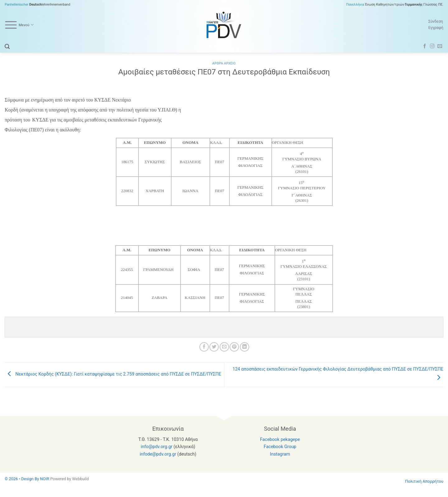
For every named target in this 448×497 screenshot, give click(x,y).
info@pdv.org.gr (157, 447)
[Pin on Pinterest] (234, 347)
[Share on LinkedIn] (245, 347)
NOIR (45, 479)
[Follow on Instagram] (432, 46)
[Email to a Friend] (224, 347)
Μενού (19, 25)
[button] (7, 47)
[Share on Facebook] (204, 347)
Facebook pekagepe (280, 440)
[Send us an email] (440, 46)
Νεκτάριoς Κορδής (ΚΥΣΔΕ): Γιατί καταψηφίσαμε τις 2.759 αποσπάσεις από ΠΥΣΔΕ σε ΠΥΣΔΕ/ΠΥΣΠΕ (113, 374)
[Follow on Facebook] (425, 46)
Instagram (280, 454)
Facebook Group (280, 447)
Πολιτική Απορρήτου (424, 481)
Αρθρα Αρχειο (224, 63)
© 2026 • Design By (22, 479)
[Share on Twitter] (214, 347)
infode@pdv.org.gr (158, 454)
